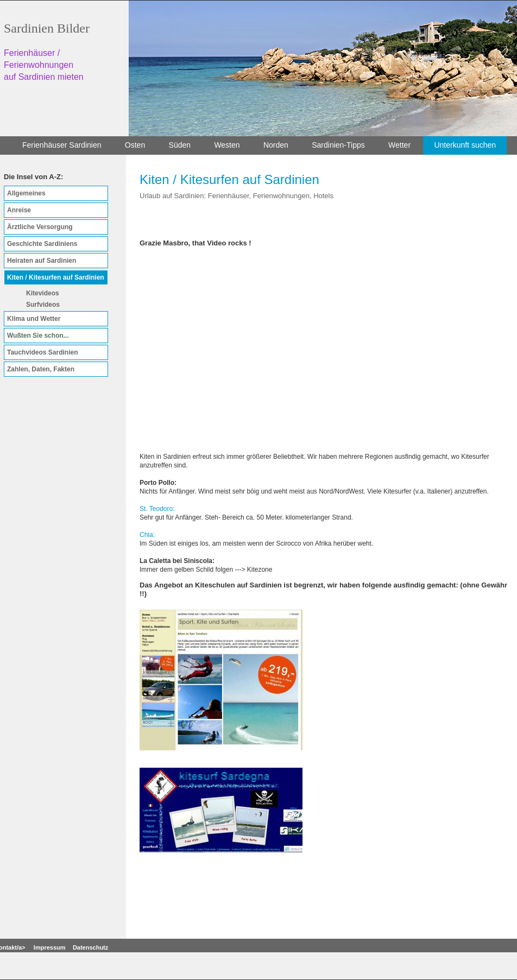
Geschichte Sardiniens (42, 244)
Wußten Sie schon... (38, 336)
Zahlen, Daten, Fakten (41, 369)
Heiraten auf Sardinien (42, 261)
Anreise (19, 210)
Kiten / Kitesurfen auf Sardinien (56, 277)
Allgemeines (26, 193)
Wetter (399, 145)
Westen (227, 145)
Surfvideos (43, 305)
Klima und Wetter (34, 319)
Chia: (147, 535)
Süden (180, 145)
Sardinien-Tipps (338, 145)
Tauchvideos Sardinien (42, 352)
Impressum (50, 947)
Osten (135, 145)
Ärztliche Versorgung (40, 227)
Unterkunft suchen (465, 145)
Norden (276, 145)
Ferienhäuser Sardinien (62, 145)
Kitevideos (43, 293)
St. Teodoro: (157, 509)
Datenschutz (90, 947)
